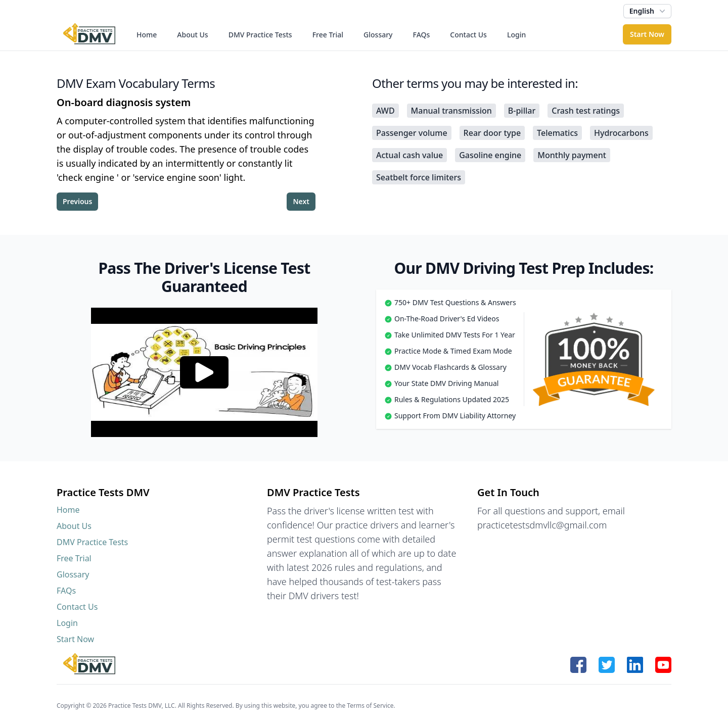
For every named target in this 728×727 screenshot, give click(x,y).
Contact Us (468, 35)
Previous (77, 201)
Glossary (378, 35)
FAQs (422, 35)
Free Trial (328, 35)
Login (516, 35)
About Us (192, 35)
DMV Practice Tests (260, 35)
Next (301, 201)
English (648, 11)
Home (147, 35)
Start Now (647, 34)
